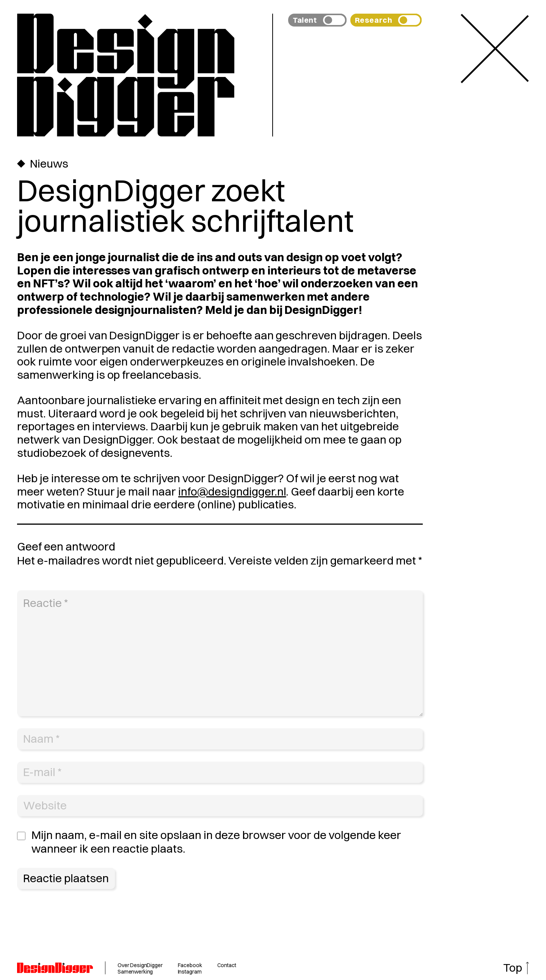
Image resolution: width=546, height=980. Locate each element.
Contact (227, 965)
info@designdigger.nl (232, 492)
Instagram (190, 972)
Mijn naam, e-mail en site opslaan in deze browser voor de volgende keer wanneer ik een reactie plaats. (216, 842)
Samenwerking (135, 972)
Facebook (190, 965)
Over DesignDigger (140, 965)
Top (513, 968)
